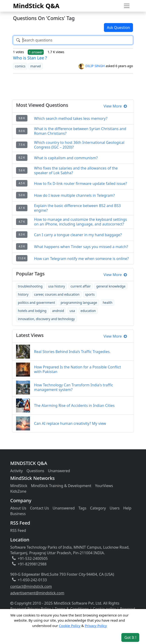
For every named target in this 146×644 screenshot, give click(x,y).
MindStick (19, 486)
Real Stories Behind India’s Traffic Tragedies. (72, 352)
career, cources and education (57, 294)
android (58, 311)
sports (90, 294)
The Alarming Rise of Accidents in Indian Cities (75, 405)
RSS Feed (18, 530)
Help (127, 508)
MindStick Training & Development (61, 486)
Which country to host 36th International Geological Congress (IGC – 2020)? (79, 145)
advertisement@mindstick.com (37, 593)
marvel (35, 66)
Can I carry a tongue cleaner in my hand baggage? (78, 235)
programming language (79, 303)
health (108, 303)
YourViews (104, 486)
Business (18, 514)
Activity (17, 471)
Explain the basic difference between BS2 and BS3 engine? (78, 208)
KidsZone (18, 491)
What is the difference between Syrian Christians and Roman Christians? (80, 131)
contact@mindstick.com (31, 586)
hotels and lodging (32, 311)
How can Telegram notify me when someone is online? (82, 259)
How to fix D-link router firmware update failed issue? (81, 184)
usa (72, 311)
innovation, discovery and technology (46, 319)
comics (20, 66)
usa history (56, 286)
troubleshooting (30, 286)
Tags (82, 508)
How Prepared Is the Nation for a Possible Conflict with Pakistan (78, 369)
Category (98, 508)
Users (115, 508)
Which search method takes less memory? (71, 118)
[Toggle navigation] (127, 6)
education (88, 311)
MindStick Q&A (36, 6)
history (23, 294)
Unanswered (59, 471)
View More (115, 106)
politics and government (36, 303)
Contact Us (39, 508)
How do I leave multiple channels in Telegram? (75, 195)
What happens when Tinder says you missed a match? (81, 247)
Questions (35, 471)
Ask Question (118, 28)
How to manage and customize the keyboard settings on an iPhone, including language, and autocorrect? (81, 222)
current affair (81, 286)
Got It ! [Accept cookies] (130, 637)
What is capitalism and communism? (66, 158)
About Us (18, 508)
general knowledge (111, 286)
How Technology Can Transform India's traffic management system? (74, 387)
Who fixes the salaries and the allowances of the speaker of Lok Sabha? (76, 170)
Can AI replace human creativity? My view (70, 423)
